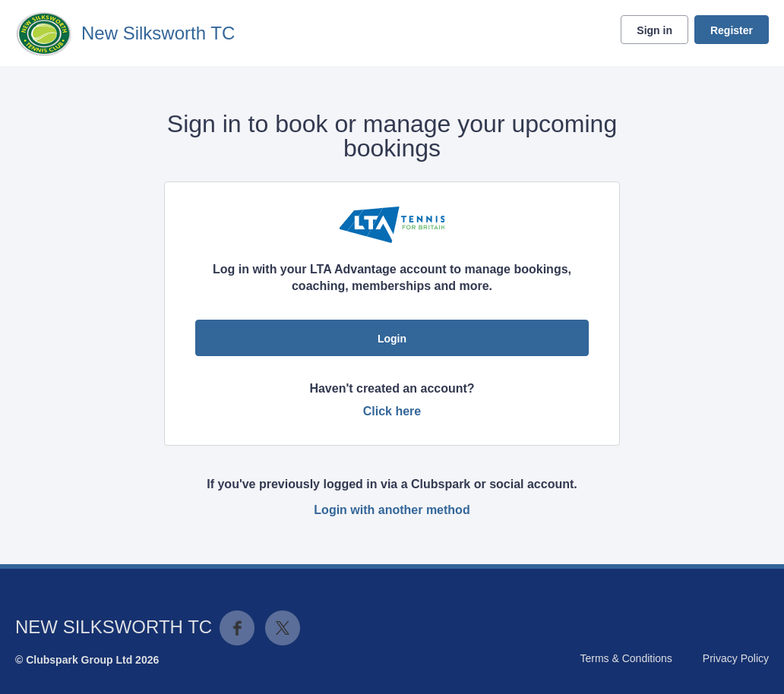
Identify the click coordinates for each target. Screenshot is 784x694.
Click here (392, 411)
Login (392, 339)
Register (732, 30)
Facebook (237, 628)
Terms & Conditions (626, 658)
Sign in (654, 30)
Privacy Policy (736, 658)
